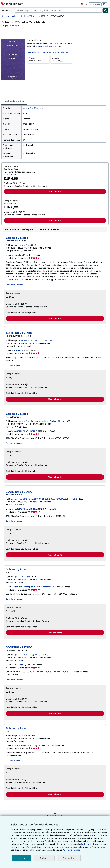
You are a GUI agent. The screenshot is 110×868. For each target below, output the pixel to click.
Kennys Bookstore (22, 745)
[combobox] (59, 10)
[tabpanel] (54, 132)
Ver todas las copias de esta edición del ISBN (48, 52)
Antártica (18, 350)
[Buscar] (106, 10)
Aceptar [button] (22, 858)
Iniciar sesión (95, 4)
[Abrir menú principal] (6, 10)
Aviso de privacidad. (72, 850)
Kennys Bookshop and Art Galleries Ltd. (33, 587)
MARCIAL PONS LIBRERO (25, 431)
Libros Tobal (19, 665)
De (39, 59)
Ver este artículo (10, 174)
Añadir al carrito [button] (55, 191)
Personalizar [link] (69, 858)
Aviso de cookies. (72, 847)
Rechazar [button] (44, 858)
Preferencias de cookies (92, 844)
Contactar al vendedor (14, 285)
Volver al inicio (55, 816)
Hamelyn (18, 255)
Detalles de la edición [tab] (14, 101)
